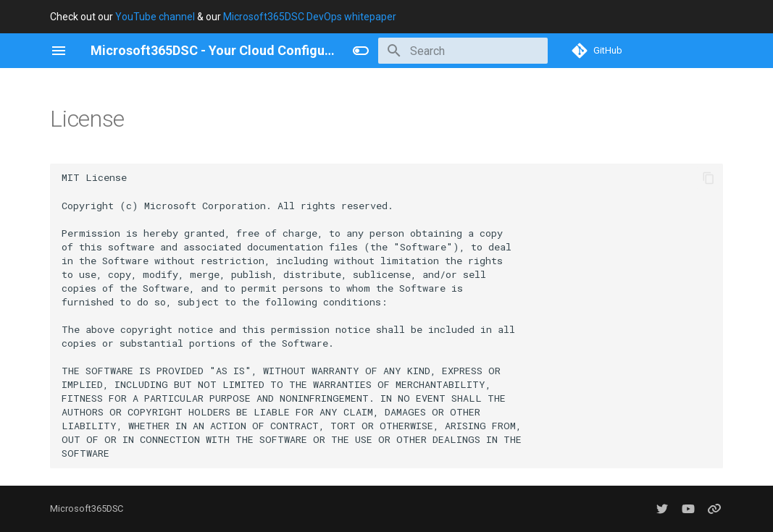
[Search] (463, 51)
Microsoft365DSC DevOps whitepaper (310, 17)
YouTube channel (155, 17)
